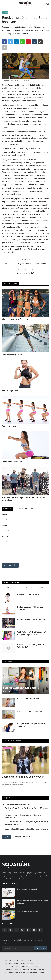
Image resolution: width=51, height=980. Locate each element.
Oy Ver (7, 837)
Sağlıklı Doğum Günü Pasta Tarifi (31, 711)
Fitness (5, 12)
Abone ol (41, 948)
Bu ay (25, 587)
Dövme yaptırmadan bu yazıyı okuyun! (24, 777)
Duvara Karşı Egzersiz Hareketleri (31, 620)
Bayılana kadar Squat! (12, 462)
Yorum (5, 537)
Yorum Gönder (10, 565)
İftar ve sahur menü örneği (27, 889)
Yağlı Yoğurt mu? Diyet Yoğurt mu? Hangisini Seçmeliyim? (31, 633)
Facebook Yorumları (24, 509)
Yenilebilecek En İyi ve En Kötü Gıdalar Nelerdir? (25, 264)
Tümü (41, 587)
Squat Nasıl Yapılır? (26, 273)
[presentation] (18, 557)
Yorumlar (8, 509)
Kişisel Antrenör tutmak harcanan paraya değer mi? (32, 902)
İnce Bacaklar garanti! (12, 355)
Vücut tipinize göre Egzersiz (15, 319)
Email (4, 526)
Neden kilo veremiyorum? (28, 594)
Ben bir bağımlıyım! (11, 390)
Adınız (5, 515)
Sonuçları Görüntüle (22, 837)
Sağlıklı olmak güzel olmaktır (28, 912)
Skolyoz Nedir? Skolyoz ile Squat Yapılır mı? (31, 725)
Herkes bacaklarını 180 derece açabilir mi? (30, 608)
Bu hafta (10, 587)
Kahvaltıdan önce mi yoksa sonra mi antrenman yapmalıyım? (24, 499)
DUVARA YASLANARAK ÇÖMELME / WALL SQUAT (31, 646)
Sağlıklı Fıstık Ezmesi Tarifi (28, 699)
